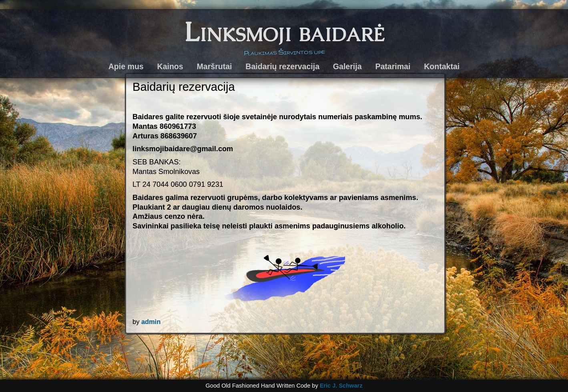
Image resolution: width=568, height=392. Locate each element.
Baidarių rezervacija (282, 66)
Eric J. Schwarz (341, 386)
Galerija (347, 66)
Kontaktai (442, 66)
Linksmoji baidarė (284, 32)
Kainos (170, 66)
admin (151, 322)
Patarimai (393, 66)
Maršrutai (215, 66)
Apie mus (126, 66)
